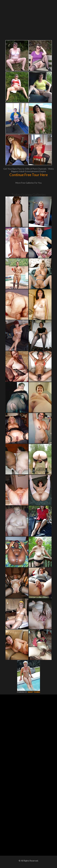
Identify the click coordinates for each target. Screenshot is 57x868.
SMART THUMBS (34, 692)
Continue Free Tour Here (29, 175)
